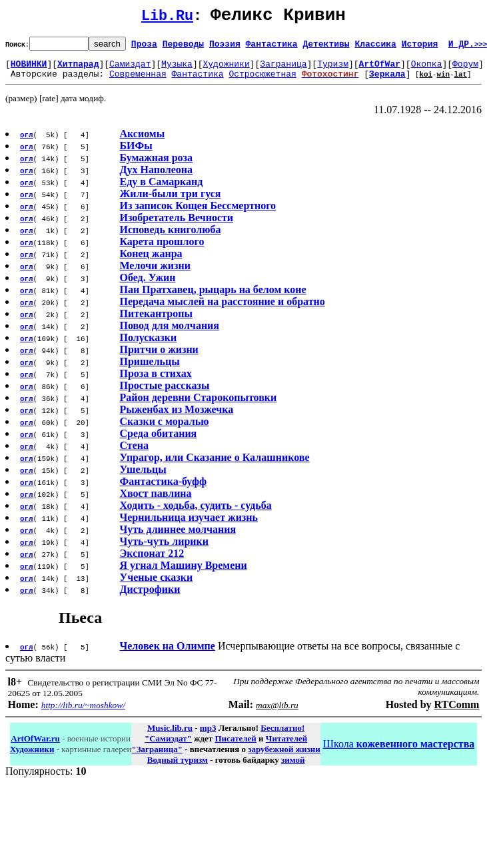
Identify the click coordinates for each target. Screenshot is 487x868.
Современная (138, 81)
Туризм (333, 69)
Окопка (427, 69)
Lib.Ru (167, 18)
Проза (144, 47)
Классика (375, 47)
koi (426, 82)
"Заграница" (157, 757)
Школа (399, 752)
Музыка (177, 69)
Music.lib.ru (170, 736)
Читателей (286, 746)
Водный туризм (178, 768)
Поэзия (225, 47)
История (420, 47)
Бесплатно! (282, 736)
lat (460, 82)
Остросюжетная (262, 81)
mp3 (208, 736)
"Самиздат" (168, 746)
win (443, 82)
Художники (226, 69)
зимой (293, 768)
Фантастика (272, 47)
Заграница (283, 69)
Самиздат (130, 69)
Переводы (183, 47)
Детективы (326, 47)
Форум (465, 69)
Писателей (235, 746)
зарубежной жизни (284, 757)
